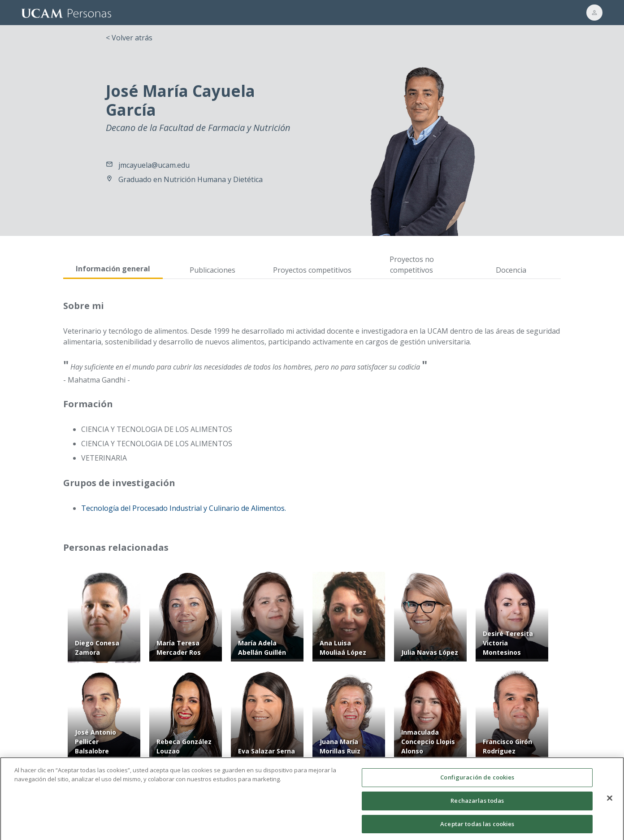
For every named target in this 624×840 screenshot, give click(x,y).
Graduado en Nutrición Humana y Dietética (191, 179)
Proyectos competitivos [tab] (312, 270)
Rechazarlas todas (477, 805)
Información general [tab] (113, 269)
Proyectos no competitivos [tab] (412, 265)
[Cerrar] (610, 803)
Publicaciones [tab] (212, 270)
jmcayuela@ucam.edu (154, 165)
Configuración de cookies (477, 782)
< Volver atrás (129, 38)
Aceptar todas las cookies (477, 828)
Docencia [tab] (511, 270)
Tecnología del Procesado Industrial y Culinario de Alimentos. (184, 508)
